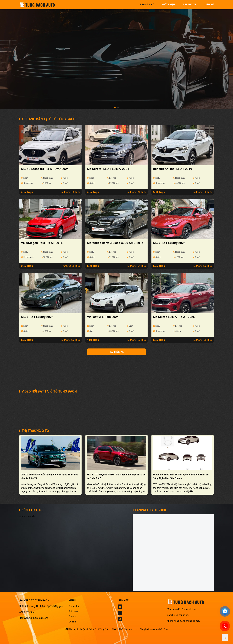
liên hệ (209, 5)
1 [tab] (115, 108)
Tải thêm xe (117, 352)
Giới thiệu (73, 611)
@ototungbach (27, 516)
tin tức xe (190, 5)
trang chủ (147, 5)
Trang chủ (74, 606)
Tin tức (72, 616)
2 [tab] (118, 108)
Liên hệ (72, 622)
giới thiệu (169, 5)
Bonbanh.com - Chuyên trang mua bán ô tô (146, 629)
